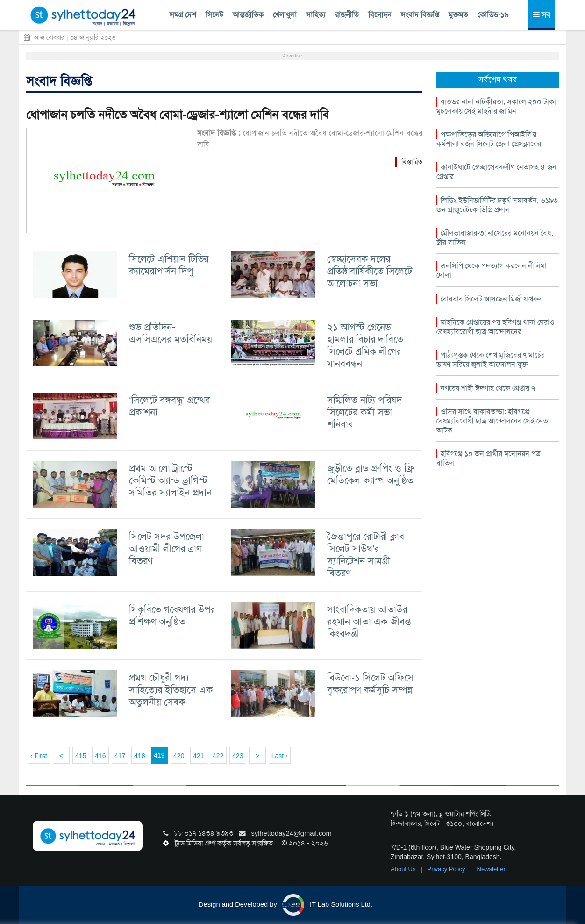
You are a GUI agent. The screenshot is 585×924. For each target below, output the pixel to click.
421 (198, 756)
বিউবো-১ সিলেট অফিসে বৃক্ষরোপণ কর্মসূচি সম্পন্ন (370, 684)
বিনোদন (380, 15)
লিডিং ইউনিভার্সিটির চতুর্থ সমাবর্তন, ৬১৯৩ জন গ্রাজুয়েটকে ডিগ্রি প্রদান (497, 205)
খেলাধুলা (285, 15)
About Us (404, 869)
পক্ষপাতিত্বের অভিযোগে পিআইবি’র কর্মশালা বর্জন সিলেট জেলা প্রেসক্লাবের (489, 139)
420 (179, 756)
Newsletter (491, 869)
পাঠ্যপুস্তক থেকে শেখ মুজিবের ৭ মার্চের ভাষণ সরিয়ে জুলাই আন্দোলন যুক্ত (491, 360)
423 (238, 756)
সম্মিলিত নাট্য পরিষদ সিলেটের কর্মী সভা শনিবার (364, 412)
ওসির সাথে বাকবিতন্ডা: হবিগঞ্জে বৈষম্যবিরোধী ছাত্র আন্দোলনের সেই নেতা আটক (493, 421)
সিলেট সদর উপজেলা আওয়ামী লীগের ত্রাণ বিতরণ (167, 548)
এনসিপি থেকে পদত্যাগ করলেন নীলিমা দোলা (492, 270)
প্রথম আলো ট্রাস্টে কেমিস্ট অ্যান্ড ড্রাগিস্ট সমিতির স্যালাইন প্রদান (170, 480)
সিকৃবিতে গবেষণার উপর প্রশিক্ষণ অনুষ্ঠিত (172, 615)
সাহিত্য (316, 15)
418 (139, 756)
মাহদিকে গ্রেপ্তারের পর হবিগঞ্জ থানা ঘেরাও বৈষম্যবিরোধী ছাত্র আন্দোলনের (496, 327)
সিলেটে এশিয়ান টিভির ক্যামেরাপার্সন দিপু (169, 265)
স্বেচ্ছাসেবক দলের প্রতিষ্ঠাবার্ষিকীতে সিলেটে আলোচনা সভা (370, 271)
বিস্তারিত (412, 162)
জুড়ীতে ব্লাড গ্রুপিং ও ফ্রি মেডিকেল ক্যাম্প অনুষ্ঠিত (371, 474)
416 (100, 756)
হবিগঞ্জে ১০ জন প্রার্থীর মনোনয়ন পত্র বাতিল (489, 458)
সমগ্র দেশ (183, 15)
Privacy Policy (447, 869)
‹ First (39, 756)
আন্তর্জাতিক (248, 15)
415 (81, 756)
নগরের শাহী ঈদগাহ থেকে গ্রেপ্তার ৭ (488, 388)
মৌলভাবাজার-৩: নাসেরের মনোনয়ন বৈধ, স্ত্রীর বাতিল (495, 238)
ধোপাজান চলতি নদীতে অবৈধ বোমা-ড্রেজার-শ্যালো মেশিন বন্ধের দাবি (178, 115)
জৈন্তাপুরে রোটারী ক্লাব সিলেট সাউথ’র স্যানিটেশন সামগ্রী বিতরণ (366, 555)
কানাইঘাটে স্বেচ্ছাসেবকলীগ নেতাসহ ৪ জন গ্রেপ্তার (496, 172)
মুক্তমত (458, 15)
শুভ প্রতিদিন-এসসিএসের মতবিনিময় (171, 333)
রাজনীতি (347, 15)
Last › (280, 756)
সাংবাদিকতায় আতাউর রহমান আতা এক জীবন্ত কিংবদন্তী (369, 621)
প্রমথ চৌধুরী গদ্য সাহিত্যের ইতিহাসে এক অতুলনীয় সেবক (171, 690)
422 (218, 756)
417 (120, 756)
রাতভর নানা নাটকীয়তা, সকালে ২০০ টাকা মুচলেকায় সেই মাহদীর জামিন (496, 106)
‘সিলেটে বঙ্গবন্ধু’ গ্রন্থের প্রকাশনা (169, 406)
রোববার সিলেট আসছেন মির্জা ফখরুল (492, 299)
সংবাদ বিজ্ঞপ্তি (420, 15)
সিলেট (214, 15)
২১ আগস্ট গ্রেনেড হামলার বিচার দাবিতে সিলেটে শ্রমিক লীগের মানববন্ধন (365, 345)
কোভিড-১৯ (493, 15)
